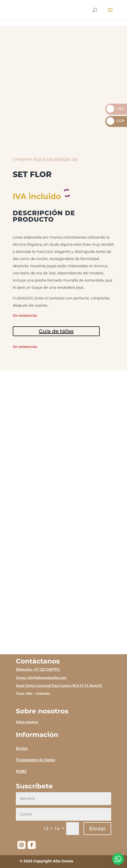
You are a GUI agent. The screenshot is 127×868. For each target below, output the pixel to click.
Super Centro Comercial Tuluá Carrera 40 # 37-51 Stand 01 (59, 685)
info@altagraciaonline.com (47, 678)
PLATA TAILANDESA (52, 159)
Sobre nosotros (27, 722)
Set (75, 159)
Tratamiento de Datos (35, 760)
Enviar (97, 829)
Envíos (22, 748)
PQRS (21, 771)
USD (115, 109)
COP (115, 121)
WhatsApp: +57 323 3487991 (38, 669)
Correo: (22, 678)
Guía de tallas (56, 331)
